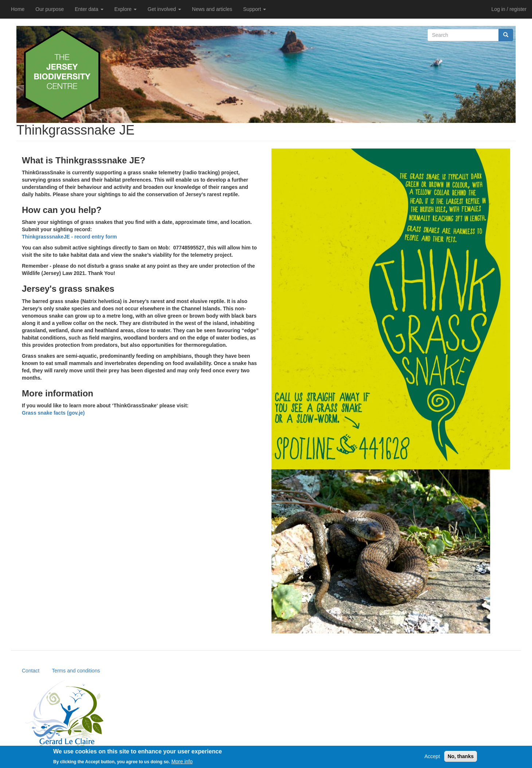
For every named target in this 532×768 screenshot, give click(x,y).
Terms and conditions (76, 671)
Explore (126, 9)
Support (255, 9)
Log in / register (509, 9)
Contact (31, 671)
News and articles (212, 9)
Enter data (89, 9)
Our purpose (50, 9)
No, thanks (461, 758)
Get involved (164, 9)
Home (18, 9)
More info (182, 763)
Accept (432, 758)
